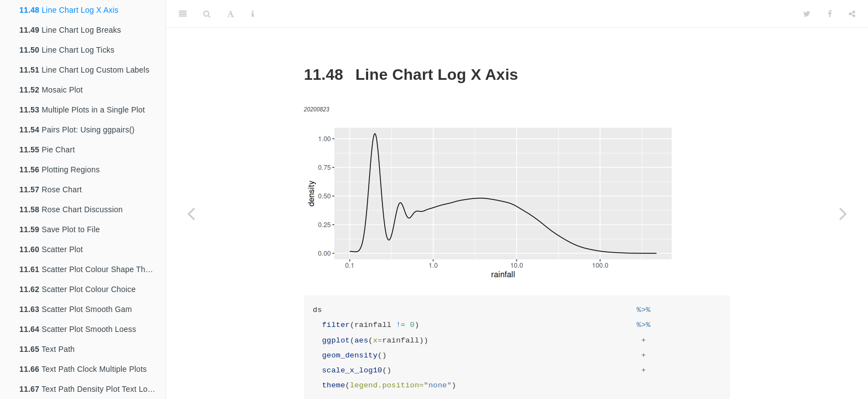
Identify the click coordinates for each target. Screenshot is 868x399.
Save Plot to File (60, 229)
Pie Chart (47, 150)
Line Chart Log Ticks (67, 50)
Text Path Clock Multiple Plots (83, 369)
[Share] (852, 14)
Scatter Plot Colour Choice (77, 289)
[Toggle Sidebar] (183, 14)
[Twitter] (807, 14)
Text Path (47, 349)
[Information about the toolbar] (253, 14)
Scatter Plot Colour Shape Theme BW (92, 269)
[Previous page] (191, 213)
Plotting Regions (60, 170)
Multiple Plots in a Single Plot (82, 110)
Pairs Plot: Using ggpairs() (77, 130)
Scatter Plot (51, 249)
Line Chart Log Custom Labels (84, 70)
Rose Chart (51, 190)
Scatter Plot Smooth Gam (76, 309)
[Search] (207, 14)
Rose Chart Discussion (71, 209)
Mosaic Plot (51, 90)
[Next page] (843, 213)
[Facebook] (830, 14)
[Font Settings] (231, 14)
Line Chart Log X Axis (69, 10)
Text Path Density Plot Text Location (92, 389)
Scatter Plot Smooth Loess (78, 329)
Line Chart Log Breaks (70, 30)
